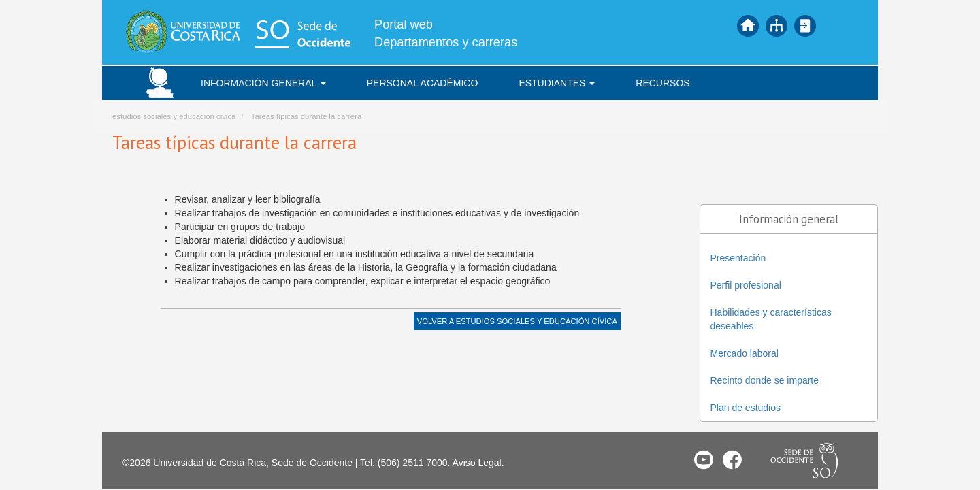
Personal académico (423, 83)
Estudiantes (557, 83)
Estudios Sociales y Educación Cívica (537, 321)
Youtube (704, 459)
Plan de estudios (746, 408)
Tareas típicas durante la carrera (306, 116)
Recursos (663, 83)
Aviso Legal (477, 463)
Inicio (748, 26)
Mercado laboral (745, 353)
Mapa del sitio (777, 26)
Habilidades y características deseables (771, 319)
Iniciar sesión (805, 26)
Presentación (738, 258)
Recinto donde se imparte (765, 380)
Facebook (732, 459)
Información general (263, 83)
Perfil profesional (746, 285)
